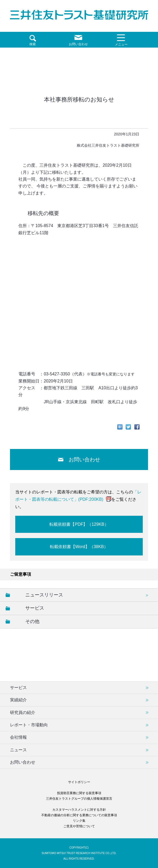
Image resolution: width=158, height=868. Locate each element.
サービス (35, 608)
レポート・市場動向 (29, 725)
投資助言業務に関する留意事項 (79, 793)
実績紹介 (18, 700)
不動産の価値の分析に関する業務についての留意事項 (79, 815)
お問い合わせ (84, 459)
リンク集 (79, 821)
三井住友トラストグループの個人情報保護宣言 (79, 799)
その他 (32, 621)
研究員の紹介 (23, 713)
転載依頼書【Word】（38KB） (79, 547)
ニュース (18, 750)
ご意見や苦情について (79, 826)
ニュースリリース (44, 595)
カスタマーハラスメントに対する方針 (79, 810)
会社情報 (18, 737)
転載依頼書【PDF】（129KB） (79, 524)
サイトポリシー (79, 782)
